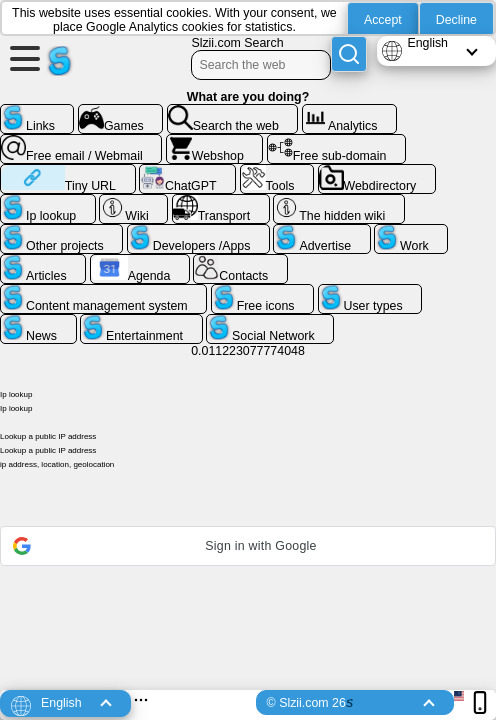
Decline (456, 20)
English (427, 43)
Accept (383, 20)
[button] (248, 546)
